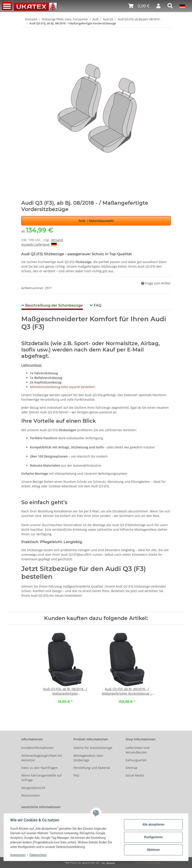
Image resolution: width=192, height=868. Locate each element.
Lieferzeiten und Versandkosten (137, 750)
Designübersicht (33, 788)
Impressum (18, 855)
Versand (57, 240)
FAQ (76, 775)
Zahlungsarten (136, 760)
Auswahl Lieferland (39, 244)
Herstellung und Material (92, 768)
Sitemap (132, 768)
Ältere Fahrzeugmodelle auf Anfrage (41, 778)
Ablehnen (153, 850)
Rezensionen (31, 795)
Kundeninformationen (37, 748)
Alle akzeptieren (153, 824)
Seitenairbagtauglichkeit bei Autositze (42, 758)
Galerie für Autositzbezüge (93, 748)
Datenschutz (38, 855)
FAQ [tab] (97, 305)
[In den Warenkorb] (25, 30)
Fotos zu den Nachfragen (40, 768)
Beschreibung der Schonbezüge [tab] (54, 305)
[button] (158, 6)
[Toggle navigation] (7, 6)
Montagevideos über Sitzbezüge (88, 758)
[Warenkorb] (139, 6)
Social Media (135, 775)
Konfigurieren (153, 837)
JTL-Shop (156, 862)
